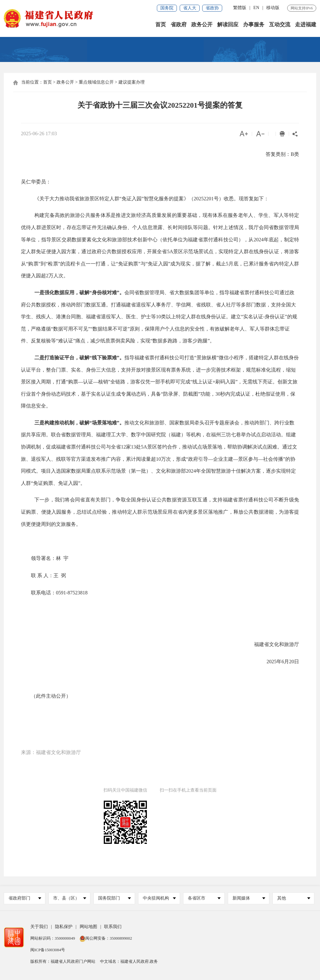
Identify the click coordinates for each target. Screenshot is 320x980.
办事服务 (254, 25)
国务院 (167, 8)
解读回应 (228, 25)
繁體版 (240, 8)
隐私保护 (64, 927)
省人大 (190, 8)
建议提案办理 (132, 82)
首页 (161, 25)
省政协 (212, 8)
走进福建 (306, 25)
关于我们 (39, 927)
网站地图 (88, 927)
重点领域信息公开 (96, 82)
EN (256, 8)
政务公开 (202, 25)
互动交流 (280, 25)
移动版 (273, 8)
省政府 (179, 25)
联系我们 (113, 927)
